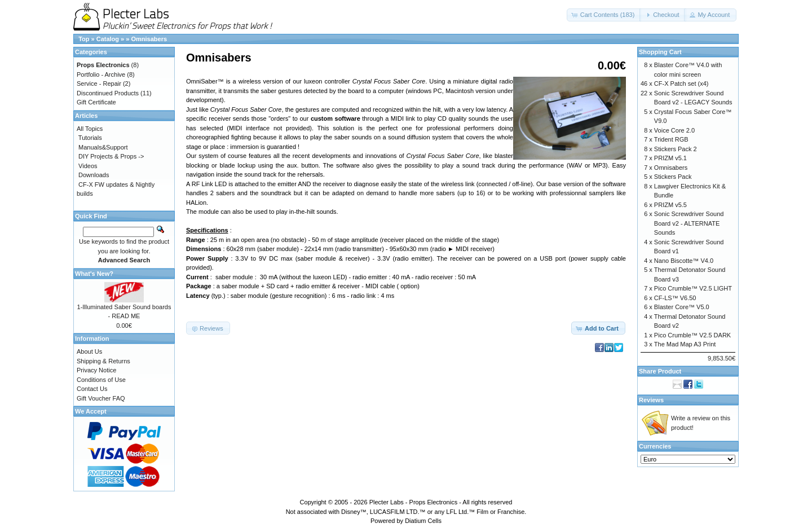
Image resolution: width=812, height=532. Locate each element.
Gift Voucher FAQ (101, 398)
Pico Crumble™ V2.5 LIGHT (693, 288)
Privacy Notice (96, 370)
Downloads (94, 175)
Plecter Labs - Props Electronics (414, 502)
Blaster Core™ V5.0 (682, 307)
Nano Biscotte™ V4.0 (684, 261)
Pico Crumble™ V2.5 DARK (692, 335)
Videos (88, 166)
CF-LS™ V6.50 (675, 298)
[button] (604, 15)
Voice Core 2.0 (674, 130)
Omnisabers (149, 39)
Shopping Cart (660, 52)
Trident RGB (671, 139)
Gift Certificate (96, 102)
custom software (336, 118)
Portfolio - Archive (101, 74)
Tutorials (90, 138)
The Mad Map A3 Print (685, 344)
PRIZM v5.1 (670, 158)
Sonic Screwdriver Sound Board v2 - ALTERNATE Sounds (689, 223)
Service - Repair (99, 83)
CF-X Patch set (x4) (681, 83)
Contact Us (92, 389)
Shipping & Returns (103, 361)
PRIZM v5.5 (670, 205)
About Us (89, 351)
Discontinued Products (108, 93)
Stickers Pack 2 (676, 149)
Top (84, 39)
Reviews (651, 400)
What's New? (94, 274)
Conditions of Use (101, 380)
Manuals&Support (103, 147)
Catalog (108, 39)
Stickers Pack (673, 177)
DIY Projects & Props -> (111, 156)
